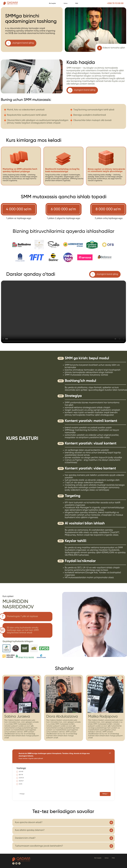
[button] (100, 48)
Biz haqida (52, 4)
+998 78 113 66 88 (115, 4)
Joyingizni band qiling (23, 43)
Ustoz (66, 4)
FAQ (77, 4)
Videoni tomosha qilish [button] (114, 48)
